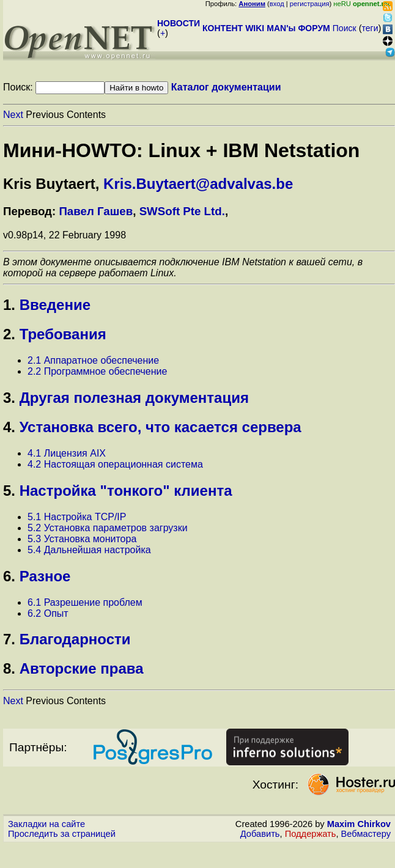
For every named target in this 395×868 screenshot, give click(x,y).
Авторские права (82, 668)
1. (9, 305)
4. (9, 427)
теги (370, 28)
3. (9, 398)
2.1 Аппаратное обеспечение (93, 360)
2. (9, 334)
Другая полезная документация (134, 398)
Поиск (345, 28)
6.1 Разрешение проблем (85, 602)
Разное (45, 576)
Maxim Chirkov (359, 824)
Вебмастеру (366, 834)
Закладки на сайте (46, 824)
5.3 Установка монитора (82, 539)
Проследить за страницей (62, 834)
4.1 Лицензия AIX (67, 453)
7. (9, 639)
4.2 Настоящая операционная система (115, 464)
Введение (55, 305)
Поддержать (311, 834)
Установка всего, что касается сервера (161, 427)
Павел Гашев (96, 211)
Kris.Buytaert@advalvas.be (198, 184)
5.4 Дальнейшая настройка (89, 550)
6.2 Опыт (48, 613)
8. (9, 668)
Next (13, 115)
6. (9, 576)
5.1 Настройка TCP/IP (77, 517)
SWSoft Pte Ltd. (182, 211)
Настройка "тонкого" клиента (126, 491)
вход (277, 4)
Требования (63, 334)
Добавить (260, 834)
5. (9, 491)
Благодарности (75, 639)
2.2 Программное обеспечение (97, 371)
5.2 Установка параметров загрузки (108, 528)
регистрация (310, 4)
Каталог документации (226, 87)
